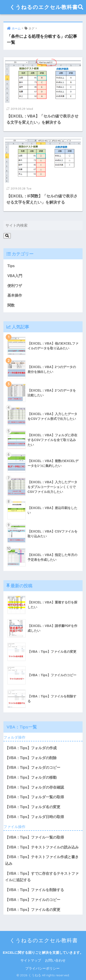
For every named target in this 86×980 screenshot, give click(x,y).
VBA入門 (15, 276)
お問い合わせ (55, 960)
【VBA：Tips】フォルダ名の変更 (33, 807)
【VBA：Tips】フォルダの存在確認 (35, 787)
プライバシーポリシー (42, 968)
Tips (11, 266)
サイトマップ (31, 960)
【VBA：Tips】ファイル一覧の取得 (35, 837)
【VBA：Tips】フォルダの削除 (31, 758)
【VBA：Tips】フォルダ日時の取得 (35, 817)
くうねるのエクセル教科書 (44, 7)
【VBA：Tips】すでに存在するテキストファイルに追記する (42, 877)
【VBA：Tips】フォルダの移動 (31, 777)
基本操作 (15, 295)
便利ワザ (15, 286)
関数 (11, 305)
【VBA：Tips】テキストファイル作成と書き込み (42, 860)
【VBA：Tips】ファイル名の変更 (33, 910)
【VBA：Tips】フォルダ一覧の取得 (35, 797)
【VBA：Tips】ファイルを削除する (35, 890)
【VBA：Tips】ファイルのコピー (33, 900)
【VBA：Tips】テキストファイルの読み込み (42, 847)
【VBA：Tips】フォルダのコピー (33, 768)
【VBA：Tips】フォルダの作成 (31, 748)
